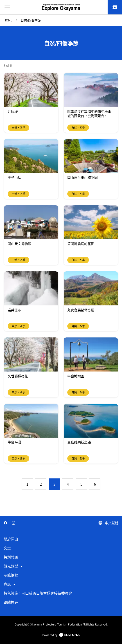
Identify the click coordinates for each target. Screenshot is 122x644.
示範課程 (11, 575)
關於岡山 (11, 539)
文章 (7, 548)
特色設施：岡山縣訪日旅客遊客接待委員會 (38, 593)
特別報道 (11, 557)
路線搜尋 (11, 602)
